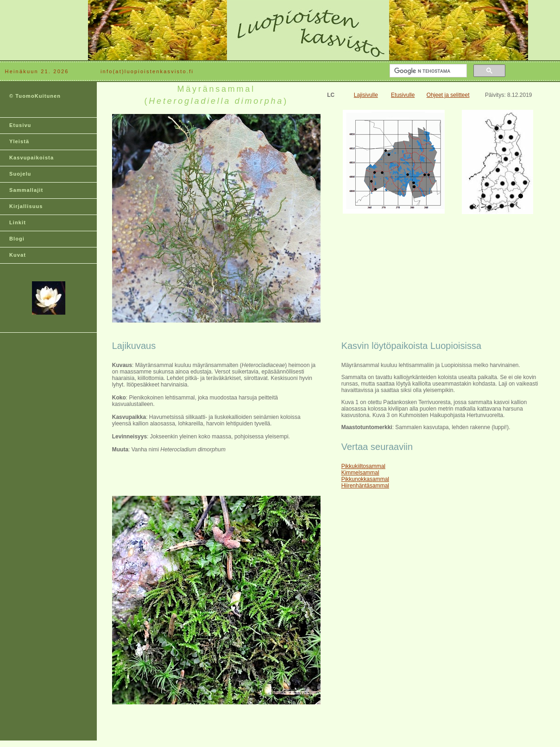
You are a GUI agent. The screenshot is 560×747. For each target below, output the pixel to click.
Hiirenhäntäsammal (365, 486)
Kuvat (18, 255)
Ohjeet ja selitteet (448, 95)
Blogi (17, 239)
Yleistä (19, 141)
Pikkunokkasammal (365, 479)
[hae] (427, 71)
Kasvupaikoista (31, 158)
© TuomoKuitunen (35, 96)
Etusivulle (403, 95)
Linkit (18, 222)
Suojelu (20, 174)
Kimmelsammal (360, 473)
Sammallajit (26, 190)
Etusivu (20, 125)
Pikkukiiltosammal (363, 466)
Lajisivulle (366, 95)
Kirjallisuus (26, 206)
